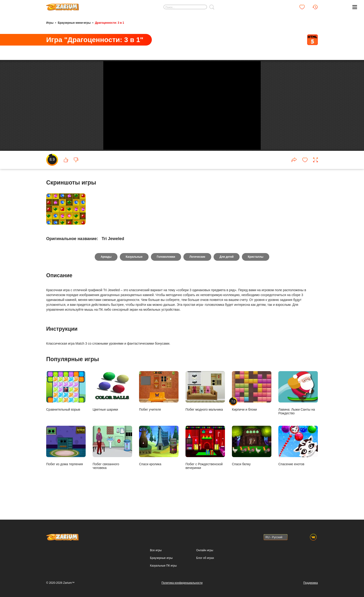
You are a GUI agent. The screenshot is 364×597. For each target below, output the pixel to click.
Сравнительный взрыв (66, 407)
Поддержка (310, 583)
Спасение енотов (298, 462)
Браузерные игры (161, 558)
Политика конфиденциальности (182, 583)
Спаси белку (252, 462)
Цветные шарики (112, 407)
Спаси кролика (159, 462)
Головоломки (166, 273)
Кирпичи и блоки (252, 407)
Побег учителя (159, 407)
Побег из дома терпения (66, 462)
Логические (197, 273)
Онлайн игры (205, 550)
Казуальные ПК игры (163, 566)
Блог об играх (205, 558)
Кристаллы (256, 273)
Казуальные (134, 273)
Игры (50, 23)
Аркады (106, 273)
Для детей (227, 273)
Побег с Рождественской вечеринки (205, 464)
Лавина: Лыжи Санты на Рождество (298, 409)
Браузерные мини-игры (74, 23)
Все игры (156, 550)
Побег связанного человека (112, 464)
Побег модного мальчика (205, 407)
